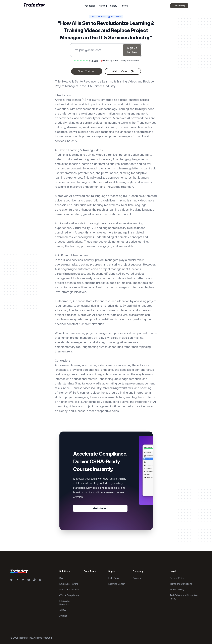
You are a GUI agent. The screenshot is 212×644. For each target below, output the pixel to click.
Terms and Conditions (181, 584)
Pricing (124, 6)
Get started (100, 508)
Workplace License (69, 590)
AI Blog (63, 610)
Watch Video (123, 71)
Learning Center (116, 584)
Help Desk (114, 578)
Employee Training (69, 584)
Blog (62, 578)
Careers (137, 578)
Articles (63, 616)
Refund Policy (177, 590)
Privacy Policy (177, 578)
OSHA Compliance (69, 595)
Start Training (87, 71)
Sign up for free (132, 50)
